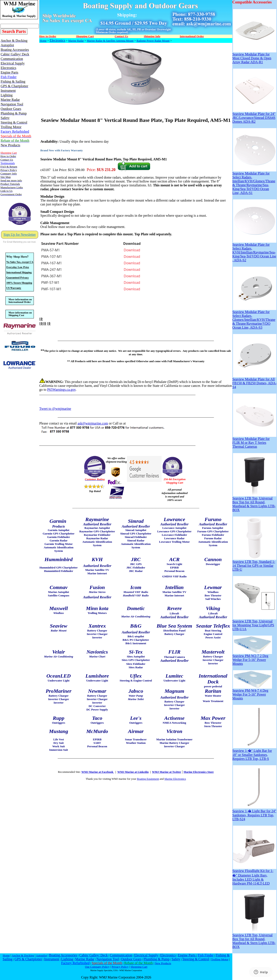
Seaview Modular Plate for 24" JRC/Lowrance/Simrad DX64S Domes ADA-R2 (254, 116)
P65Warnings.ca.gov (61, 390)
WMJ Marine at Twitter (167, 772)
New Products (163, 963)
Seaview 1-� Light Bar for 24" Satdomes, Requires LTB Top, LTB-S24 (254, 813)
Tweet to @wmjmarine (55, 409)
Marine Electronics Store (199, 772)
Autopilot (41, 955)
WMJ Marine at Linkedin (133, 772)
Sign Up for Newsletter (20, 235)
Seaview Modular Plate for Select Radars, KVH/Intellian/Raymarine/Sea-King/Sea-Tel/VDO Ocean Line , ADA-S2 (254, 251)
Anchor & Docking (23, 955)
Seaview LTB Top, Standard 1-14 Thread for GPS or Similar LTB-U (254, 564)
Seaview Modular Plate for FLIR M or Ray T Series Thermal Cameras (254, 441)
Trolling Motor (220, 959)
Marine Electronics (175, 779)
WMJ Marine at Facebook (98, 772)
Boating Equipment (148, 779)
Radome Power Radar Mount (153, 41)
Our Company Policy (97, 967)
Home (43, 41)
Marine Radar (76, 41)
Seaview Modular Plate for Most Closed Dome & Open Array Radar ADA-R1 (254, 57)
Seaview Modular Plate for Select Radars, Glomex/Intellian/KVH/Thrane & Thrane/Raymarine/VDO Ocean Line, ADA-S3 (254, 318)
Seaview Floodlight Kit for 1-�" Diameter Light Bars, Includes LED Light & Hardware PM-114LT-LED (254, 876)
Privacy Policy (120, 967)
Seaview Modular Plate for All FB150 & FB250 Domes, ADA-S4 (254, 382)
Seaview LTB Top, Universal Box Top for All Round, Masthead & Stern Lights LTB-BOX (254, 503)
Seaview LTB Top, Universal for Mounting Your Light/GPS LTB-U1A (254, 624)
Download (132, 250)
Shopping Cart (139, 967)
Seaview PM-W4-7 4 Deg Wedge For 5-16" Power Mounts (252, 693)
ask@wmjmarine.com (93, 423)
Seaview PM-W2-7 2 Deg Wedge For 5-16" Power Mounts (252, 658)
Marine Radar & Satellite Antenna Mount (110, 41)
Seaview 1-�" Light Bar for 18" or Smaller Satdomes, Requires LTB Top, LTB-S (254, 753)
